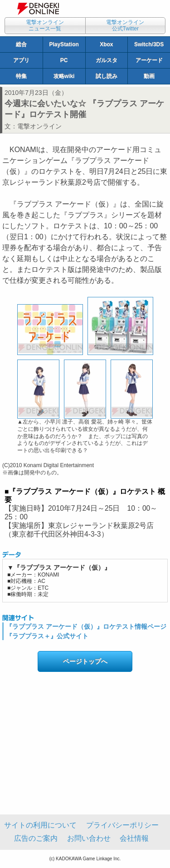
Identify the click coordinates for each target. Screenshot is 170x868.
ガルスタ (107, 60)
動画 (149, 76)
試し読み (107, 76)
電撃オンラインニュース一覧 (45, 25)
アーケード (149, 60)
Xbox (106, 44)
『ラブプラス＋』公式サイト (47, 636)
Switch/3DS (149, 44)
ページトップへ (85, 661)
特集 (21, 76)
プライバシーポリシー (122, 825)
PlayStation (64, 44)
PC (64, 60)
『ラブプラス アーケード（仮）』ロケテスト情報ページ (86, 626)
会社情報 (134, 838)
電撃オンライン (39, 126)
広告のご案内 (36, 838)
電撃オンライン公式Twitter (125, 25)
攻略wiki (64, 76)
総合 (21, 44)
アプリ (21, 60)
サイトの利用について (40, 825)
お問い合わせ (89, 838)
